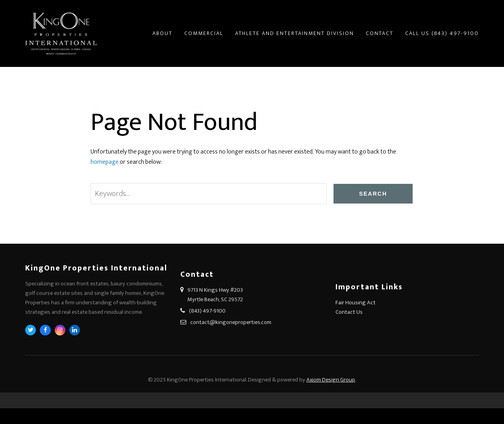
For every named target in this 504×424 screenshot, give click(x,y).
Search (373, 194)
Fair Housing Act (356, 303)
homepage (105, 162)
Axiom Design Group (331, 380)
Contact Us (349, 312)
